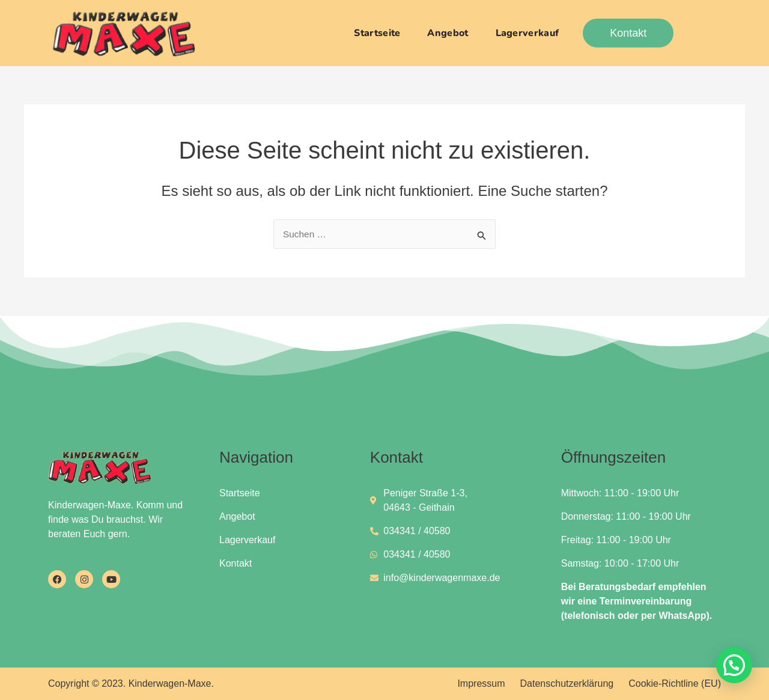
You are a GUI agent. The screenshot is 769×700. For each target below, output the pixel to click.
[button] (734, 665)
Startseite (377, 33)
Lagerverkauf (527, 33)
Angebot (448, 33)
